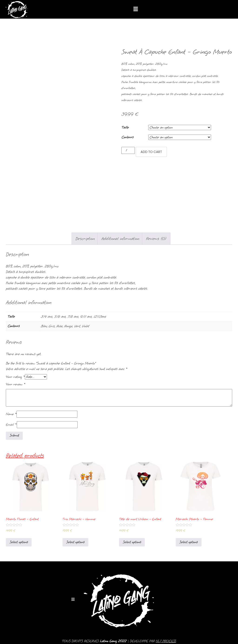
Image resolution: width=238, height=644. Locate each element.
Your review (16, 384)
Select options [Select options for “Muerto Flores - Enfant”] (19, 542)
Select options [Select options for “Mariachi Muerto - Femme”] (189, 542)
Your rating (15, 377)
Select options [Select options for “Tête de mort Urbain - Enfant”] (132, 542)
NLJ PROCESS (166, 641)
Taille (125, 127)
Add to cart (151, 152)
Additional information (120, 239)
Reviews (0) (156, 239)
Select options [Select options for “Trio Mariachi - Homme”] (75, 542)
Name (11, 414)
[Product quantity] (128, 150)
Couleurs (128, 137)
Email (11, 425)
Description (85, 239)
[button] (136, 9)
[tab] (85, 239)
